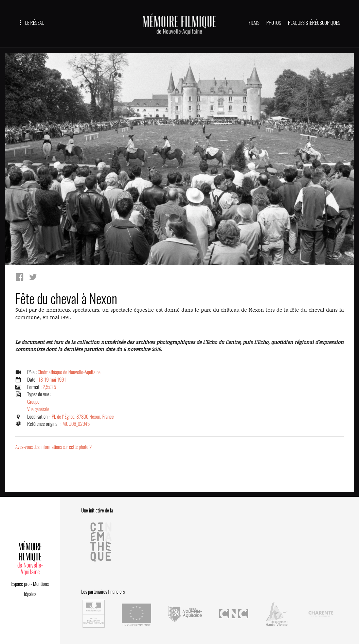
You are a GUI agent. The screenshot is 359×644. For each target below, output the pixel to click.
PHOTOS (274, 23)
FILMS (254, 23)
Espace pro (20, 584)
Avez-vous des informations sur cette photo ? (53, 447)
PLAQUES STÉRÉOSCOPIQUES (314, 23)
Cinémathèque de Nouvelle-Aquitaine (69, 372)
